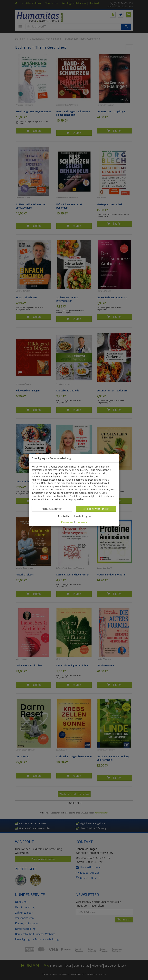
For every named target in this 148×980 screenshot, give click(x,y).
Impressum (82, 522)
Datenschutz (67, 522)
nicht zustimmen (54, 509)
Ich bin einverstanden (96, 509)
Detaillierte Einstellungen (74, 516)
